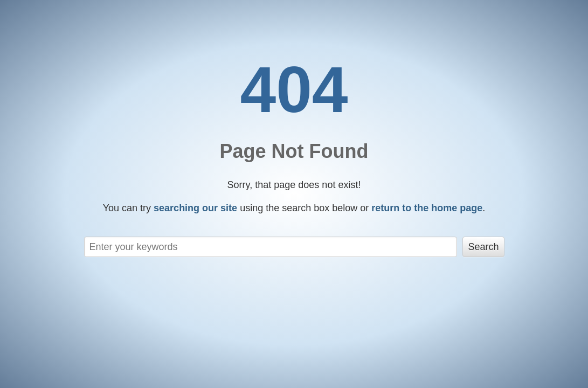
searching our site (195, 208)
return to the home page (427, 208)
